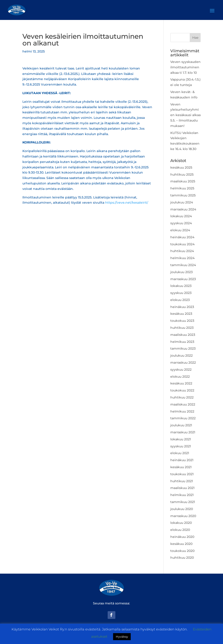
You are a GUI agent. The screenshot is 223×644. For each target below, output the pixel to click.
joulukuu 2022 (181, 355)
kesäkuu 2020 (181, 544)
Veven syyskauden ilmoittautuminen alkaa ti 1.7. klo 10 (185, 67)
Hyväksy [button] (122, 637)
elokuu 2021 (180, 453)
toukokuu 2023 (182, 321)
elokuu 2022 (180, 377)
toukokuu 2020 (182, 551)
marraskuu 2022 (183, 363)
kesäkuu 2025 (181, 167)
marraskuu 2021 (183, 432)
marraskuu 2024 (183, 209)
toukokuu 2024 (182, 244)
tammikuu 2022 (183, 418)
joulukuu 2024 (182, 202)
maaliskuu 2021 (182, 488)
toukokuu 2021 (182, 474)
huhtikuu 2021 (182, 481)
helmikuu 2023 (182, 342)
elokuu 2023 (180, 300)
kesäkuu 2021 (181, 467)
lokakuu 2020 (181, 523)
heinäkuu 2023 (182, 307)
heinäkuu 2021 (182, 460)
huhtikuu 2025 (182, 174)
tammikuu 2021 (183, 502)
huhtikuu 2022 (182, 397)
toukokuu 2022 (182, 390)
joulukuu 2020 (182, 509)
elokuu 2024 (180, 230)
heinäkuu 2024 (182, 237)
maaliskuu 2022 (183, 404)
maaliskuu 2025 (183, 181)
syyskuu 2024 (181, 223)
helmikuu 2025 (182, 188)
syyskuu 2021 (181, 446)
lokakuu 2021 (181, 439)
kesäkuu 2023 (181, 314)
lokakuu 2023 (181, 286)
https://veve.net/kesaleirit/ (127, 203)
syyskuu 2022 (181, 370)
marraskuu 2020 (183, 516)
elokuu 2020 (180, 530)
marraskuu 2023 (183, 279)
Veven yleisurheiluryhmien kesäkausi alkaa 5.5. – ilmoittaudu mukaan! (185, 115)
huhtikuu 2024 (182, 251)
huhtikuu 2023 (182, 328)
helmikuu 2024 (182, 258)
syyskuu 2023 (181, 293)
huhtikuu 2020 (182, 558)
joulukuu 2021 (181, 425)
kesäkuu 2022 (181, 383)
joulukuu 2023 (181, 272)
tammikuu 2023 (183, 348)
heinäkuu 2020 (182, 537)
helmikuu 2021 (182, 495)
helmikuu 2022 (182, 411)
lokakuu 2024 (181, 216)
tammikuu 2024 (183, 265)
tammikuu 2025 (183, 195)
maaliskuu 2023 (183, 335)
